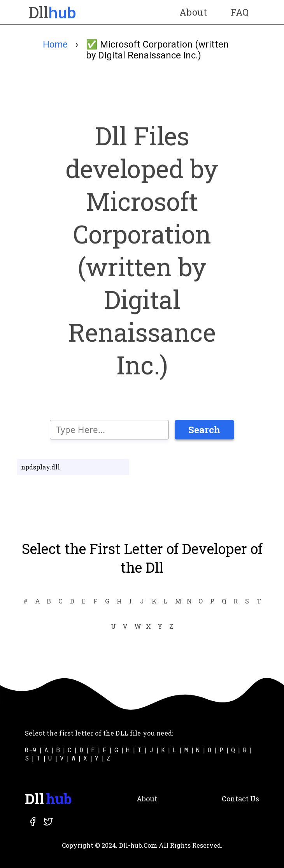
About (193, 12)
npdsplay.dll (40, 467)
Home (55, 44)
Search (204, 430)
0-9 (31, 750)
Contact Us (240, 799)
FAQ (240, 12)
